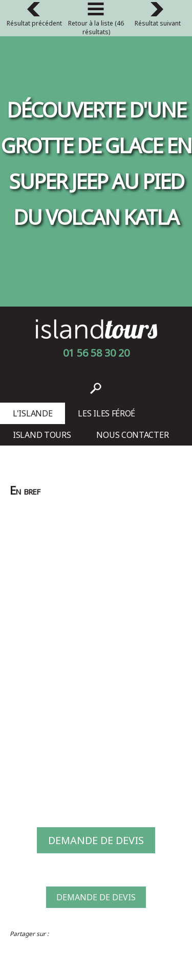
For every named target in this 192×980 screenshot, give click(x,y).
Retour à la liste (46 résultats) (96, 20)
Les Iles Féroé (106, 413)
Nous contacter (132, 435)
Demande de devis (96, 840)
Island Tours (42, 435)
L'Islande (33, 413)
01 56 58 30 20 (96, 353)
